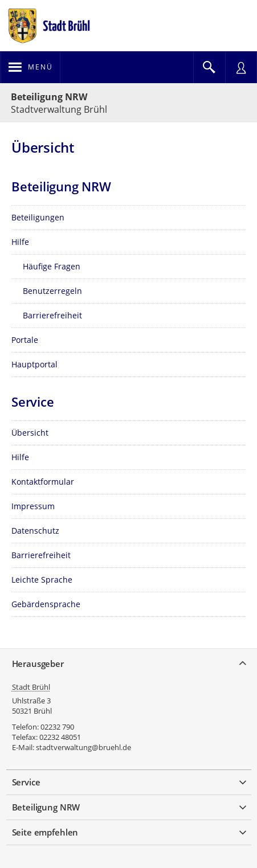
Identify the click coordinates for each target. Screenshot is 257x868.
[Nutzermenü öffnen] (241, 67)
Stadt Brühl (31, 687)
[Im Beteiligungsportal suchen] (209, 67)
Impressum (33, 506)
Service (26, 782)
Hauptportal (34, 364)
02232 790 (57, 727)
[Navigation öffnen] (30, 67)
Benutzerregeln (52, 291)
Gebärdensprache (46, 604)
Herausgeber (38, 664)
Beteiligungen (38, 217)
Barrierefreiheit (52, 315)
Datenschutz (35, 531)
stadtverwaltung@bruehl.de (83, 747)
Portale (25, 340)
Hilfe (20, 242)
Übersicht (30, 433)
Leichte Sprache (42, 580)
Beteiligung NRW (49, 97)
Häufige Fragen (52, 266)
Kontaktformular (43, 482)
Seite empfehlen (45, 832)
